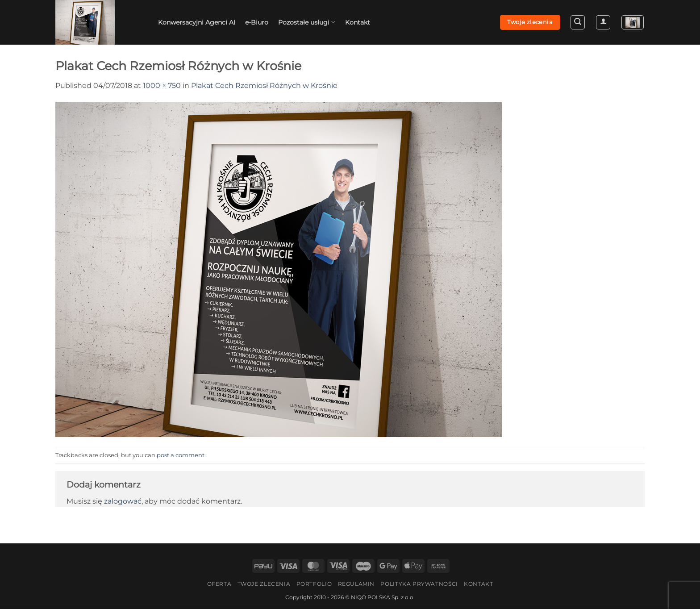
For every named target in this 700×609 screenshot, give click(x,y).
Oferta (219, 584)
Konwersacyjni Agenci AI (197, 22)
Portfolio (314, 584)
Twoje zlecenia (264, 584)
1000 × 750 (162, 86)
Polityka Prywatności (419, 584)
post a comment (181, 455)
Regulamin (356, 584)
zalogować (123, 501)
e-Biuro (257, 22)
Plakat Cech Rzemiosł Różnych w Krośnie (264, 86)
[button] (578, 22)
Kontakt (358, 22)
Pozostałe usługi (307, 22)
